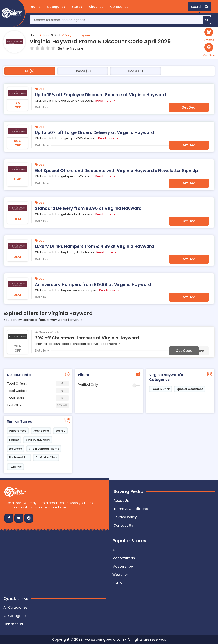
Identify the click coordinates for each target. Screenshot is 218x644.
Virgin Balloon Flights (44, 449)
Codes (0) (83, 71)
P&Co (117, 583)
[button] (209, 50)
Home (36, 7)
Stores (77, 7)
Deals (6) (135, 71)
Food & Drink (52, 35)
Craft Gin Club (46, 457)
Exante (14, 440)
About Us (96, 7)
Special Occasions (190, 389)
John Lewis (41, 431)
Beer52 (60, 431)
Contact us (123, 525)
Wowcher (120, 575)
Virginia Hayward (79, 35)
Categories (56, 7)
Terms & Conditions (131, 509)
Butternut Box (19, 457)
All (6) (30, 71)
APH (116, 550)
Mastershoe (123, 566)
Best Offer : (38, 405)
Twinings (15, 467)
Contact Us (119, 7)
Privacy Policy (125, 517)
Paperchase (18, 431)
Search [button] (199, 7)
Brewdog (16, 449)
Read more (103, 101)
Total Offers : (38, 383)
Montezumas (124, 558)
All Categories (15, 607)
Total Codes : (38, 391)
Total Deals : (38, 398)
